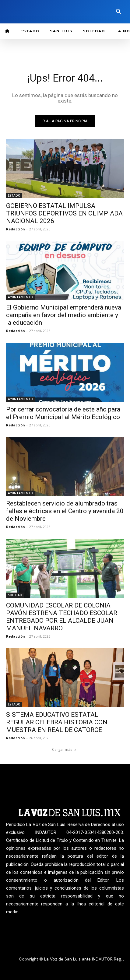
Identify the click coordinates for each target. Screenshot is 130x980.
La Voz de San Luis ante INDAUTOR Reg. (84, 959)
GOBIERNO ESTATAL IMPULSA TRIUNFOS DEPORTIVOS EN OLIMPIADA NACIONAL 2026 (64, 213)
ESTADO (14, 195)
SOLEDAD (15, 595)
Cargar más (64, 749)
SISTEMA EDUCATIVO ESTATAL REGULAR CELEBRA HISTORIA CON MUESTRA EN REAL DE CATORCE (57, 722)
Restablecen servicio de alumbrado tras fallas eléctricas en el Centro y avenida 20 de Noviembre (65, 511)
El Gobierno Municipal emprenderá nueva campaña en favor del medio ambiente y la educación (64, 315)
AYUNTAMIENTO (20, 297)
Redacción (16, 229)
